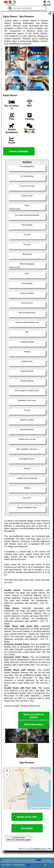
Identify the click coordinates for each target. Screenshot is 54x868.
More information (34, 724)
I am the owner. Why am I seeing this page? (19, 839)
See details (27, 828)
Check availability (19, 151)
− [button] (7, 775)
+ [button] (7, 771)
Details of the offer (27, 817)
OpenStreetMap (45, 808)
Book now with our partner (34, 716)
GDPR (28, 865)
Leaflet (34, 808)
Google (39, 860)
